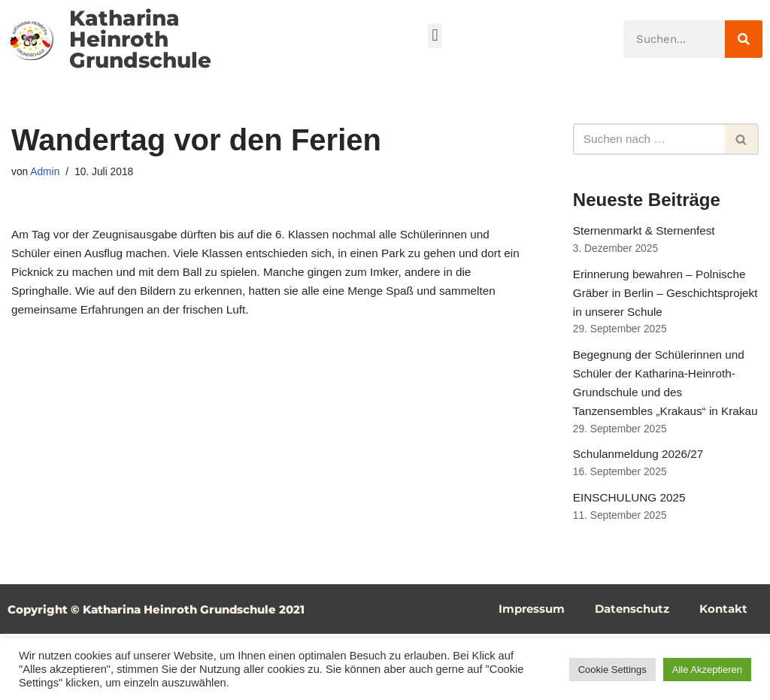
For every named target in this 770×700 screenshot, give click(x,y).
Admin (46, 173)
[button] (435, 36)
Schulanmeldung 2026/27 (641, 515)
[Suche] (744, 39)
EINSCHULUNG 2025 (632, 562)
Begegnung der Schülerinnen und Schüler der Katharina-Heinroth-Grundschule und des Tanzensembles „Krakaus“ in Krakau (662, 429)
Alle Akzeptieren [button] (707, 670)
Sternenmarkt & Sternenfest (647, 233)
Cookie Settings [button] (612, 670)
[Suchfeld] (649, 139)
